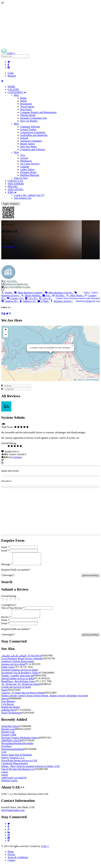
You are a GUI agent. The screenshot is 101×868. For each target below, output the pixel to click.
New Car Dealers (29, 121)
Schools (24, 138)
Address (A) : (28, 301)
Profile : (8, 293)
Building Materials (30, 175)
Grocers (24, 158)
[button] (72, 346)
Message (7, 567)
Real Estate (26, 109)
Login (11, 73)
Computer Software (30, 127)
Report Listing (11, 463)
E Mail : (44, 301)
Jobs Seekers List (23, 198)
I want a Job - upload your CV (29, 195)
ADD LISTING (16, 189)
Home (11, 855)
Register (12, 76)
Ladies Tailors (27, 169)
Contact (12, 864)
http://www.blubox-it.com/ (17, 287)
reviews (17, 457)
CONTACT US (15, 181)
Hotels (24, 101)
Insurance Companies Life (34, 118)
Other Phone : (75, 295)
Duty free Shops (28, 147)
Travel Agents (27, 107)
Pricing (11, 858)
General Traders (28, 129)
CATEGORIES (17, 92)
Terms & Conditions (18, 861)
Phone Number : (31, 295)
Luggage (25, 167)
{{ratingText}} (9, 607)
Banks (23, 98)
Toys (23, 155)
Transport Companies (31, 141)
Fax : (47, 295)
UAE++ (45, 850)
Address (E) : (10, 301)
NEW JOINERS (16, 184)
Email (5, 550)
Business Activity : (61, 301)
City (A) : (46, 298)
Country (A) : (16, 298)
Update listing (12, 460)
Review (6, 621)
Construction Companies (33, 132)
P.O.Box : (59, 295)
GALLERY (13, 89)
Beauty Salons (27, 144)
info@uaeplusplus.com (13, 814)
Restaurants (26, 104)
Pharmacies (26, 161)
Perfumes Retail (28, 172)
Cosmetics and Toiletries (33, 149)
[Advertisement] (50, 26)
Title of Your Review (13, 610)
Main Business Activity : (59, 293)
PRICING (13, 187)
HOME (11, 87)
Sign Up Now (21, 178)
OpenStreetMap (92, 380)
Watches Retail (28, 115)
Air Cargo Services (30, 164)
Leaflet (78, 380)
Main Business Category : (29, 293)
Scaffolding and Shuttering (34, 135)
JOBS (12, 192)
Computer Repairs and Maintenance (38, 112)
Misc (16, 95)
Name (5, 547)
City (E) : (32, 298)
